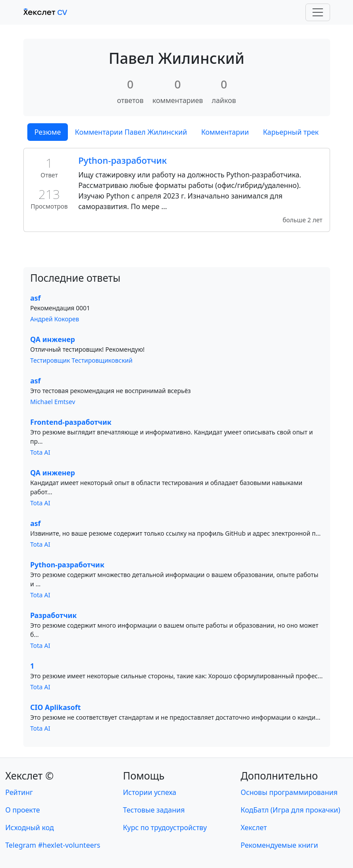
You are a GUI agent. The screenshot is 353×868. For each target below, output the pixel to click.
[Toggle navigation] (318, 12)
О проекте (23, 810)
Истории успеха (150, 792)
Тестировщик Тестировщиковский (82, 360)
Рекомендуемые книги (279, 845)
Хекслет (254, 828)
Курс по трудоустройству (165, 828)
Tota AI (41, 452)
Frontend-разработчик (71, 422)
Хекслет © (30, 776)
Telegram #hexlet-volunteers (53, 845)
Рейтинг (19, 792)
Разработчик (54, 615)
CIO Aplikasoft (56, 707)
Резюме (48, 132)
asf (36, 298)
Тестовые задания (154, 810)
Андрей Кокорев (55, 319)
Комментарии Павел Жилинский (131, 132)
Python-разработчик (123, 160)
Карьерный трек (291, 132)
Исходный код (30, 828)
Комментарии (225, 132)
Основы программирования (289, 792)
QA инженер (53, 339)
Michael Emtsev (53, 402)
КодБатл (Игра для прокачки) (290, 810)
